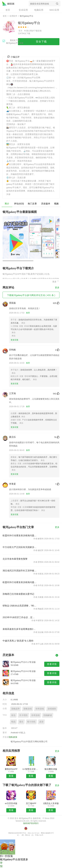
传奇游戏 (40, 709)
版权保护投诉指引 (31, 823)
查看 (11, 776)
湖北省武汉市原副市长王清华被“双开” (20, 571)
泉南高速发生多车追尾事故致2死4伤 (20, 629)
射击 (13, 715)
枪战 (13, 722)
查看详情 (52, 664)
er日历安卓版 (11, 803)
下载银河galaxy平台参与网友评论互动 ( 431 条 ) (31, 295)
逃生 (21, 722)
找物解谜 (48, 715)
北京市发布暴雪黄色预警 (15, 559)
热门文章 (32, 204)
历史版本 (46, 204)
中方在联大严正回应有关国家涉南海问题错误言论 (20, 547)
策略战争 (15, 709)
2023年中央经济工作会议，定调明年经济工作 (20, 617)
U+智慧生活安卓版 (31, 769)
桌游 (41, 722)
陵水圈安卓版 (51, 769)
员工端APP (31, 803)
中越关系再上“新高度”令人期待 (18, 641)
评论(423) (19, 204)
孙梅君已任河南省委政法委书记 (18, 594)
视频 (56, 204)
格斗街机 (31, 722)
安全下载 (41, 42)
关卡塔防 (23, 715)
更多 (56, 281)
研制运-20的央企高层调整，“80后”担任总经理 (20, 606)
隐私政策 (13, 737)
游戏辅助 (52, 709)
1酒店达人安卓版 (51, 803)
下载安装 (38, 31)
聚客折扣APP (11, 769)
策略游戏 (28, 709)
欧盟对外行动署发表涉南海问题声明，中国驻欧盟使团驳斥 (20, 535)
